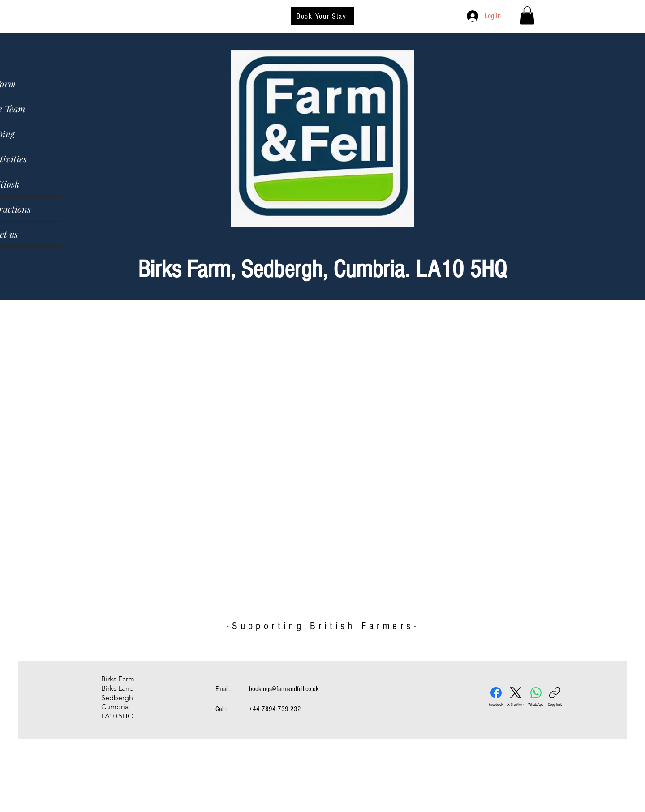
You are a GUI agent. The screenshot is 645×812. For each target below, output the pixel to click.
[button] (527, 15)
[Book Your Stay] (322, 16)
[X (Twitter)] (516, 697)
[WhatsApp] (536, 697)
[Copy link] (555, 697)
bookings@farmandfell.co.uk (284, 689)
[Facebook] (496, 697)
